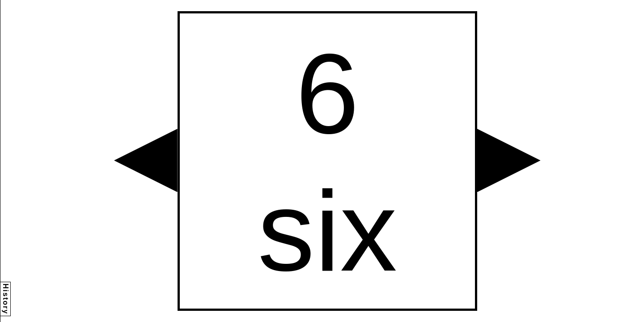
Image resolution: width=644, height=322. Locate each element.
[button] (146, 161)
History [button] (6, 299)
